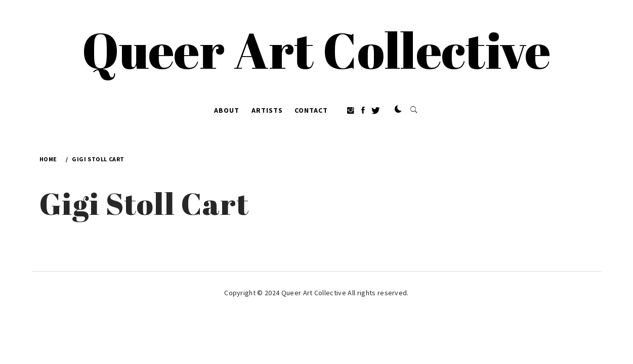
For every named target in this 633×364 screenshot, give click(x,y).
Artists (267, 110)
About (227, 110)
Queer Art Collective (316, 50)
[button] (398, 110)
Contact (311, 110)
